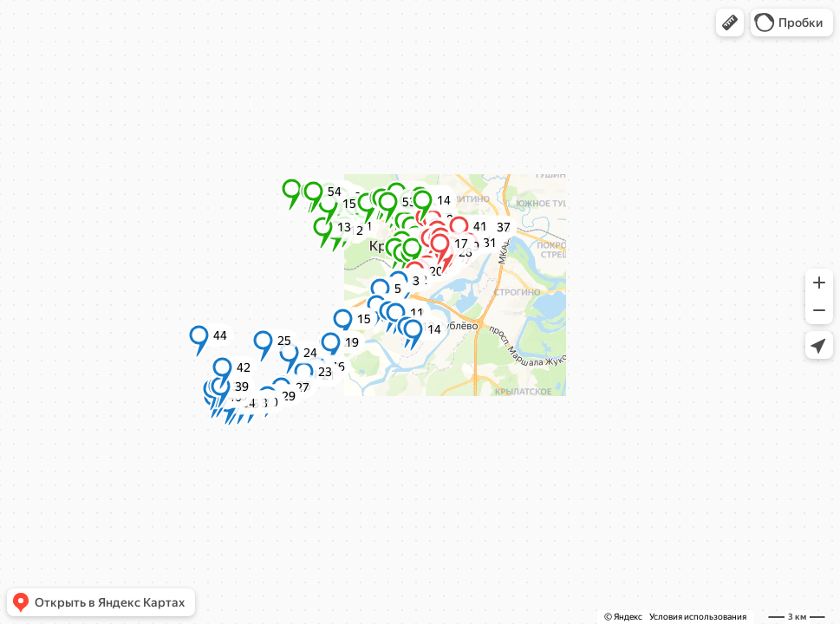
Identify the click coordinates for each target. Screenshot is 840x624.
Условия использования (698, 617)
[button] (730, 23)
